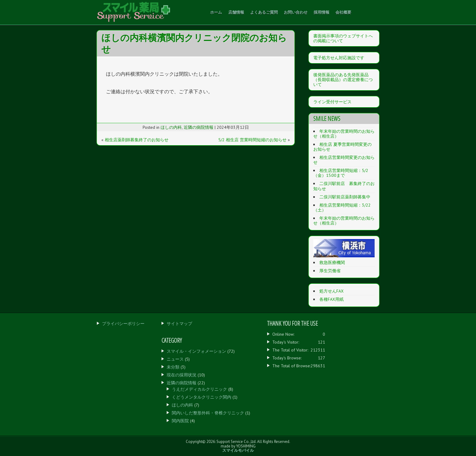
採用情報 (321, 12)
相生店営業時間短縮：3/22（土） (342, 207)
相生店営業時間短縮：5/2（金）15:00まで (341, 173)
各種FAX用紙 (331, 299)
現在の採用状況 (182, 375)
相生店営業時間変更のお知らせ (344, 160)
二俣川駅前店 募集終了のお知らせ (344, 186)
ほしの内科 (171, 127)
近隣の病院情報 (199, 127)
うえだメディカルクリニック (199, 389)
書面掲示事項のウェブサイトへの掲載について (343, 38)
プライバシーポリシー (123, 324)
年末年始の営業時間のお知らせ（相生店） (344, 134)
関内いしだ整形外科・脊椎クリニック (208, 413)
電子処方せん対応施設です (339, 58)
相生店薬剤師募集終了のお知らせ (137, 140)
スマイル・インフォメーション (196, 351)
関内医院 (180, 421)
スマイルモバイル (238, 450)
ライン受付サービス (332, 102)
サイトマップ (179, 324)
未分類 (173, 367)
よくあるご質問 (264, 12)
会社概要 (343, 12)
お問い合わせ (296, 12)
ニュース (175, 359)
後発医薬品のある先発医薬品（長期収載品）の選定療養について (343, 80)
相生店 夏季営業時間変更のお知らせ (342, 147)
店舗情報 (236, 12)
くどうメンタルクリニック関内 (202, 397)
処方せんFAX (331, 291)
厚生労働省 (330, 271)
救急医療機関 (332, 262)
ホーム (216, 12)
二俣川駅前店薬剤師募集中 (345, 197)
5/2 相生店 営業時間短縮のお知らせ (252, 140)
